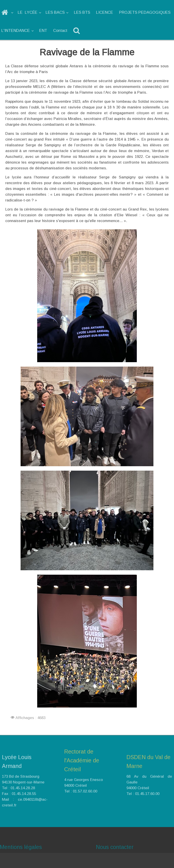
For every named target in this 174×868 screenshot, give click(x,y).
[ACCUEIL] (8, 13)
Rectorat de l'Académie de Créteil (82, 753)
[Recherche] (77, 31)
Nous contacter (122, 847)
